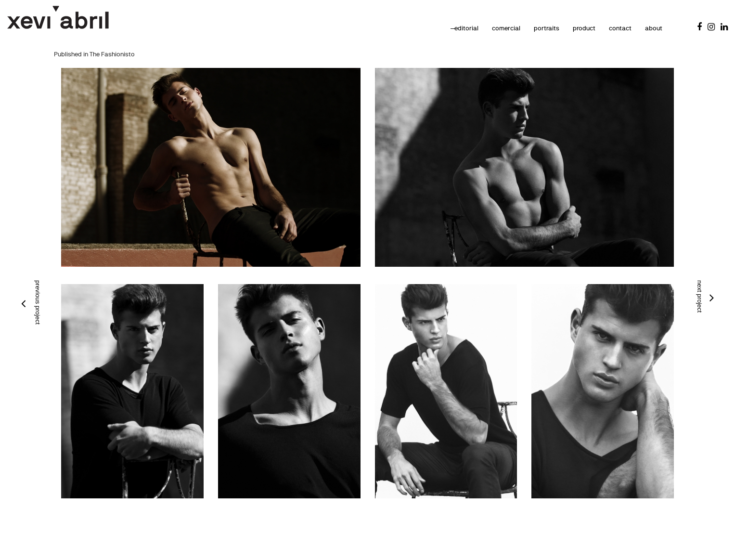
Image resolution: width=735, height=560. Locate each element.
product (573, 28)
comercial (495, 28)
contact (609, 28)
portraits (535, 28)
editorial (455, 28)
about (642, 28)
